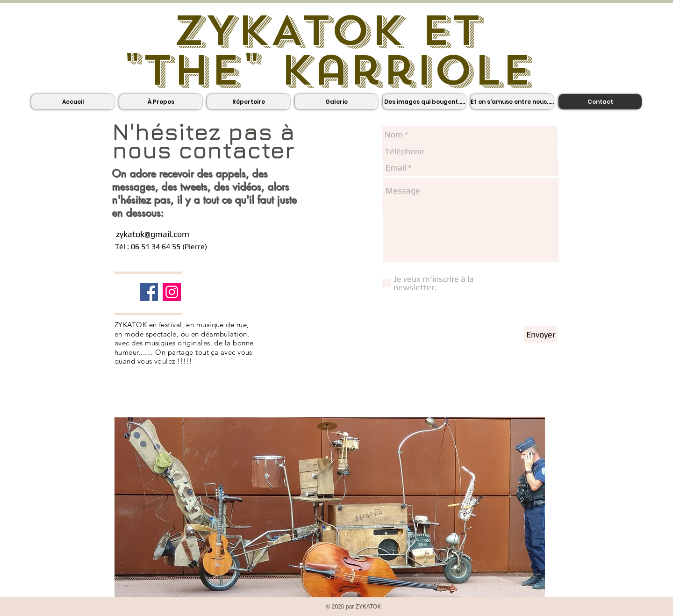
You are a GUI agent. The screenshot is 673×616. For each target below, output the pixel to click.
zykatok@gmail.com (153, 234)
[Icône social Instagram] (172, 292)
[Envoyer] (541, 334)
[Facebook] (149, 292)
